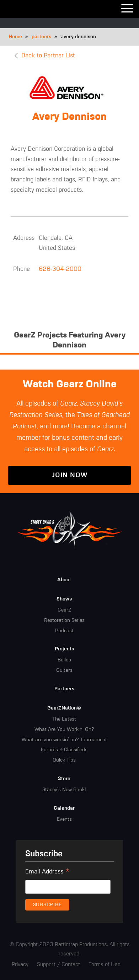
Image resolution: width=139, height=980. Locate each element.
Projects (64, 649)
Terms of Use (105, 964)
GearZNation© (64, 708)
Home (15, 37)
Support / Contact (58, 964)
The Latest (64, 719)
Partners (64, 689)
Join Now (70, 475)
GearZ (64, 610)
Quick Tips (64, 760)
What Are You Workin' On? (64, 729)
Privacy (20, 964)
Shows (64, 599)
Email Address (47, 873)
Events (64, 819)
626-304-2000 (60, 269)
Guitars (64, 670)
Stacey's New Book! (64, 790)
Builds (64, 660)
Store (64, 779)
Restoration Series (64, 620)
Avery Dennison (69, 117)
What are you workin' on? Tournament (64, 740)
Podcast (64, 631)
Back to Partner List (48, 56)
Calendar (64, 808)
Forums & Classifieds (64, 750)
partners (41, 37)
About (64, 580)
